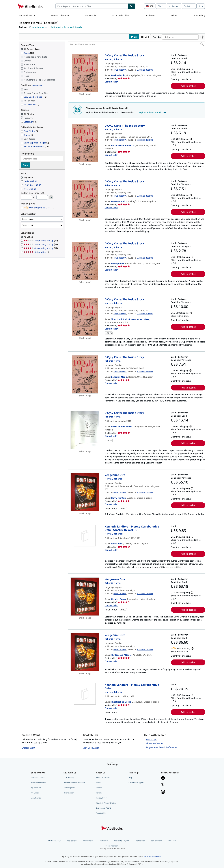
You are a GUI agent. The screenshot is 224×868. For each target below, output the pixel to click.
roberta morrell (40, 27)
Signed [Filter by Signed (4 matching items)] (27, 135)
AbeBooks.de (72, 841)
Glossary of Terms (154, 743)
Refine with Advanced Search (66, 27)
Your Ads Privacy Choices (106, 803)
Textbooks (150, 15)
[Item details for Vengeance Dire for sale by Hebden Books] (85, 597)
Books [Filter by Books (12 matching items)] (27, 53)
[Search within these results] (137, 44)
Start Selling (199, 15)
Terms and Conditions (152, 856)
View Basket (36, 798)
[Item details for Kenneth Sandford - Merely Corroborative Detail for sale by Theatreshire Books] (85, 694)
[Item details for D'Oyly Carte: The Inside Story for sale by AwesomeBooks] (85, 199)
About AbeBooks (103, 778)
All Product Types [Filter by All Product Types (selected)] (31, 49)
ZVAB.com (172, 841)
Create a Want (28, 748)
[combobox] (92, 6)
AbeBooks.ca (140, 841)
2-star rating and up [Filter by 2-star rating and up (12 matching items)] (41, 241)
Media (99, 783)
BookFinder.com (112, 847)
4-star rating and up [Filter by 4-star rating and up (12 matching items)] (41, 248)
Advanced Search (27, 15)
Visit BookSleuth (91, 748)
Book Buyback (69, 788)
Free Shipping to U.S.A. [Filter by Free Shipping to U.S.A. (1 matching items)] (37, 208)
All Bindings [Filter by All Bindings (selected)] (28, 114)
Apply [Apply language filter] (25, 165)
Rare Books (91, 15)
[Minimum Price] (26, 198)
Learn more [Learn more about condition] (37, 85)
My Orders (35, 793)
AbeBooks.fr (88, 841)
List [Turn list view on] (134, 37)
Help (201, 6)
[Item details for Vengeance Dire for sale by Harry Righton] (85, 492)
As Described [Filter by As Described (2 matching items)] (30, 105)
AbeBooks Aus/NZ (121, 841)
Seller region (28, 219)
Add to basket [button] (188, 86)
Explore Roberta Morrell (153, 112)
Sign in (161, 6)
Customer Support (136, 783)
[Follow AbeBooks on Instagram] (163, 792)
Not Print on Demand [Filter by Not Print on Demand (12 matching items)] (35, 147)
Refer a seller (69, 793)
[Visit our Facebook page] (163, 778)
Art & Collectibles (121, 15)
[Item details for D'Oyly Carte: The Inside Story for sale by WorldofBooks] (85, 73)
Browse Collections (60, 15)
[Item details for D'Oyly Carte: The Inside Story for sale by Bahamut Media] (85, 374)
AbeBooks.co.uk (55, 841)
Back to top (112, 764)
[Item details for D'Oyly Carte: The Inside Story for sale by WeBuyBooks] (85, 261)
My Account (174, 6)
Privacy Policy (102, 798)
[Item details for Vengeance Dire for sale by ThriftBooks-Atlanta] (85, 652)
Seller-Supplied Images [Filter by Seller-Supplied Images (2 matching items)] (35, 143)
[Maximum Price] (42, 198)
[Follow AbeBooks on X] (163, 785)
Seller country (28, 225)
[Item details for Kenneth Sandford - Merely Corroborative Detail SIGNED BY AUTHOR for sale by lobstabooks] (85, 536)
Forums (99, 793)
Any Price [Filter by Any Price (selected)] (27, 177)
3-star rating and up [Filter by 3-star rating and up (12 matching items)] (41, 244)
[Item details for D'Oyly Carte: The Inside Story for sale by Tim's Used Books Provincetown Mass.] (85, 317)
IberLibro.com (156, 841)
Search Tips (151, 739)
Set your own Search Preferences (161, 747)
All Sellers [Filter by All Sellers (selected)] (29, 237)
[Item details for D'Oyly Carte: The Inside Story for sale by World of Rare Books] (85, 430)
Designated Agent (103, 808)
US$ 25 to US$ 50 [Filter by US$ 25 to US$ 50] (31, 185)
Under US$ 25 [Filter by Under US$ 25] (29, 181)
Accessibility (101, 813)
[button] (202, 44)
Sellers (174, 15)
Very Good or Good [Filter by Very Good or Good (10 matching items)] (34, 97)
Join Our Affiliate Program (74, 783)
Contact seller (111, 82)
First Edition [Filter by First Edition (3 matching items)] (30, 131)
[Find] (132, 6)
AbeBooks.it (103, 841)
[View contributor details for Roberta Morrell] (113, 59)
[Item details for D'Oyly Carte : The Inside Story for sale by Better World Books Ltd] (85, 143)
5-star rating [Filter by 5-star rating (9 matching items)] (36, 252)
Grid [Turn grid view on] (145, 37)
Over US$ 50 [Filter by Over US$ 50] (29, 189)
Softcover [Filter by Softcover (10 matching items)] (29, 122)
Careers (99, 788)
